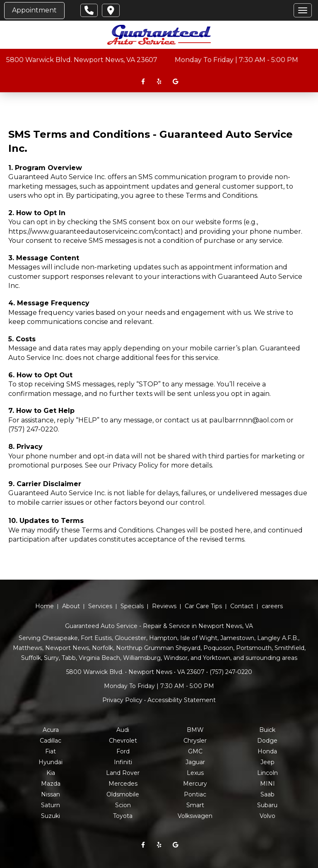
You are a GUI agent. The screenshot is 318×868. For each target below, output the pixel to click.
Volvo (267, 816)
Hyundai (51, 762)
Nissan (51, 794)
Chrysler (195, 741)
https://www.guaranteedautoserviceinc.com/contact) (96, 231)
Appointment (34, 10)
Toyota (123, 816)
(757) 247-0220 (33, 429)
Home (45, 606)
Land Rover (123, 773)
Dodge (267, 741)
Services (100, 606)
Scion (123, 805)
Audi (123, 730)
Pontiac (195, 794)
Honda (267, 751)
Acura (51, 730)
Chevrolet (123, 741)
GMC (195, 751)
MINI (267, 784)
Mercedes (123, 784)
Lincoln (267, 773)
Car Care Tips (203, 606)
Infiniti (123, 762)
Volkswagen (195, 816)
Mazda (51, 784)
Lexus (195, 773)
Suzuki (51, 816)
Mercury (195, 784)
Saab (267, 794)
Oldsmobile (123, 794)
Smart (195, 805)
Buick (267, 730)
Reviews (164, 606)
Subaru (267, 805)
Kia (51, 773)
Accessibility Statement (182, 700)
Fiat (51, 751)
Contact (242, 606)
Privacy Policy (135, 465)
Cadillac (51, 741)
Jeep (267, 762)
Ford (123, 751)
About (71, 606)
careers (272, 606)
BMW (195, 730)
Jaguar (195, 762)
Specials (132, 606)
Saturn (51, 805)
